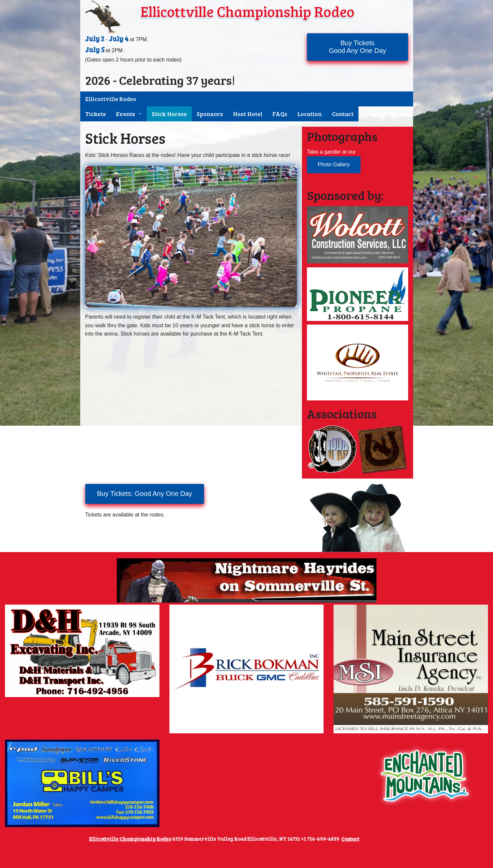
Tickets (96, 114)
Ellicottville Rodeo (111, 99)
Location (310, 114)
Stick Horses (169, 114)
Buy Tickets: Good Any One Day (145, 494)
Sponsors (210, 114)
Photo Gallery (334, 164)
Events (125, 114)
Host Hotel (248, 114)
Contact (343, 114)
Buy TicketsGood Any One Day (358, 47)
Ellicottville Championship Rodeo (247, 11)
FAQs (280, 114)
